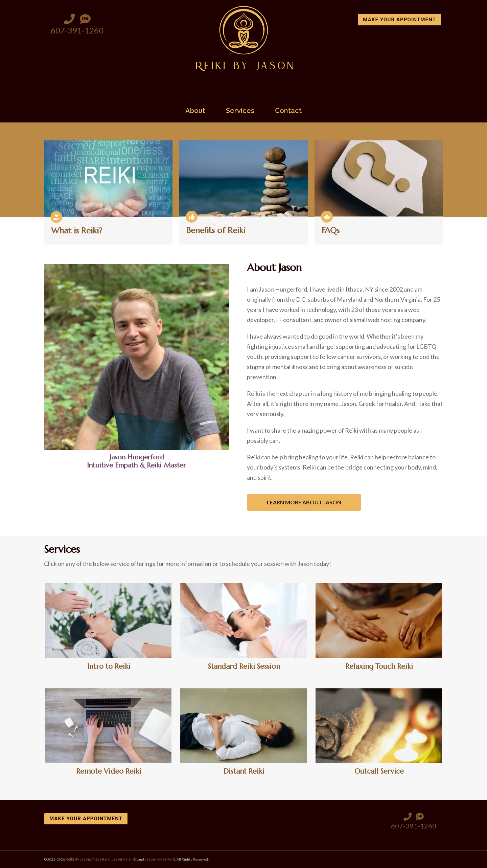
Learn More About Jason (304, 502)
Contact (288, 111)
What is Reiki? (77, 231)
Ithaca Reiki (101, 859)
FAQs (331, 230)
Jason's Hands (124, 859)
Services (240, 111)
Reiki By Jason (78, 859)
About (195, 111)
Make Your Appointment (399, 20)
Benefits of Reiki (216, 230)
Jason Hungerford (160, 859)
